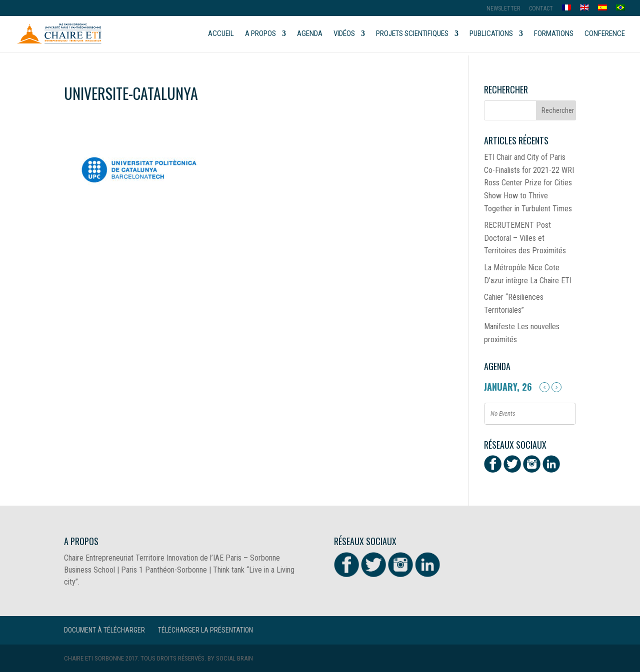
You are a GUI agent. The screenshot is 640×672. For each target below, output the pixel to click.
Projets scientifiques (412, 34)
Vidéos (344, 34)
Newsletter (503, 9)
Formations (554, 34)
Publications (491, 34)
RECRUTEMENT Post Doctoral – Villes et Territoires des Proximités (525, 238)
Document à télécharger (104, 630)
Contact (541, 9)
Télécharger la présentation (205, 630)
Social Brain (234, 658)
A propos (260, 34)
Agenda (310, 34)
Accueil (221, 34)
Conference (605, 34)
